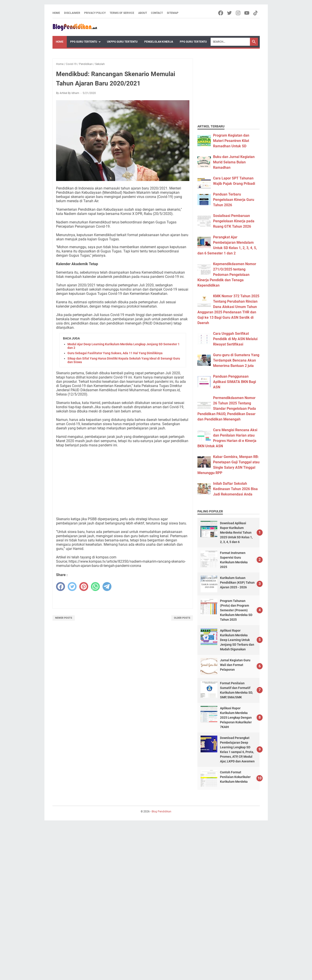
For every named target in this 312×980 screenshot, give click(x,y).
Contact (157, 13)
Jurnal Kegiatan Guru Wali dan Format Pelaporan (235, 665)
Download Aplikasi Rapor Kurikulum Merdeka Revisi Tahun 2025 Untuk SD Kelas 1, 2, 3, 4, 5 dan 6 (236, 533)
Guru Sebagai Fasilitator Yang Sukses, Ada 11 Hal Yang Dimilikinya (115, 353)
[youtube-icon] (247, 13)
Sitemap (173, 13)
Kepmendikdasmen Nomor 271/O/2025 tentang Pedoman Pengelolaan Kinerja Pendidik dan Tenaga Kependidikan (227, 275)
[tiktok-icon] (256, 13)
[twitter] (72, 587)
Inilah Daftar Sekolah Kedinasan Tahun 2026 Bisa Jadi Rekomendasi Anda (235, 489)
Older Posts (182, 618)
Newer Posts (64, 618)
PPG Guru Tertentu (84, 42)
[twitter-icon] (230, 13)
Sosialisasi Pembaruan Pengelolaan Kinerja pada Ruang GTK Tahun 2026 (234, 221)
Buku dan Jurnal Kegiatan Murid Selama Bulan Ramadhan (234, 162)
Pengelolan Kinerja (159, 42)
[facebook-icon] (221, 13)
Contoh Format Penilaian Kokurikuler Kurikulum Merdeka (235, 777)
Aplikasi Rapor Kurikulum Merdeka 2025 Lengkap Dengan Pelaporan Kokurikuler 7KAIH (236, 718)
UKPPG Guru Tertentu (122, 42)
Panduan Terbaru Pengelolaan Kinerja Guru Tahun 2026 (234, 200)
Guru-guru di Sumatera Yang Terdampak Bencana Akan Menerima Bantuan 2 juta (236, 360)
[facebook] (61, 587)
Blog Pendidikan (161, 811)
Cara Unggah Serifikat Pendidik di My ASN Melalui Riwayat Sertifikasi (235, 339)
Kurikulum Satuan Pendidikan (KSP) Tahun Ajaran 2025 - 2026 (237, 583)
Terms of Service (122, 13)
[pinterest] (84, 587)
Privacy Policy (95, 13)
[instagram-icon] (238, 13)
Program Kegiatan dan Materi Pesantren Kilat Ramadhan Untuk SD (231, 141)
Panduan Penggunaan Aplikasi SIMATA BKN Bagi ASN (235, 382)
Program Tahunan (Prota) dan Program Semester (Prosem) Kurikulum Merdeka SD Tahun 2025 (236, 610)
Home (56, 13)
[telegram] (107, 587)
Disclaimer (72, 13)
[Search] (230, 42)
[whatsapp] (95, 587)
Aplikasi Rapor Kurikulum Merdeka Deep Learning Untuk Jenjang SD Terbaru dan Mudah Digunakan (237, 640)
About (143, 13)
